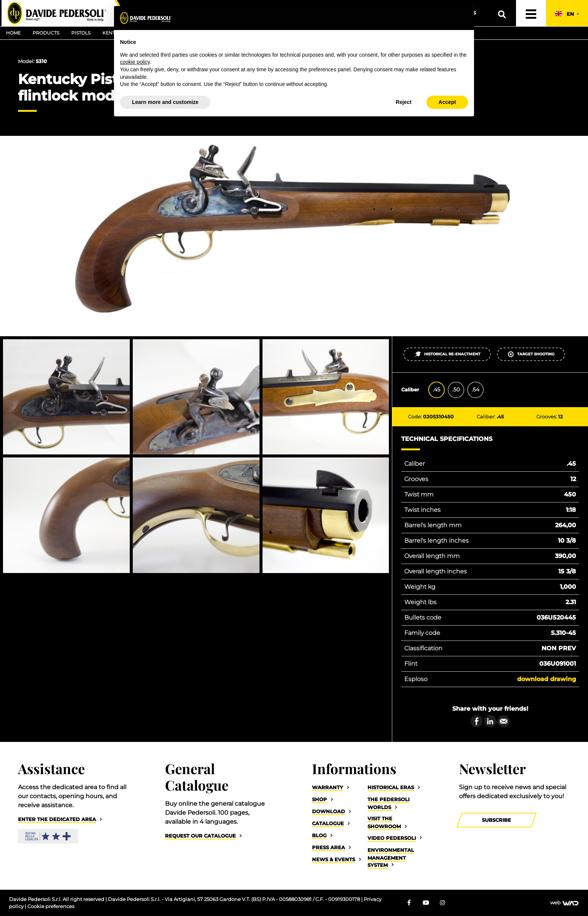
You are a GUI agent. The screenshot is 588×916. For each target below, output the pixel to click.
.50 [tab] (456, 390)
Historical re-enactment (447, 354)
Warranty (328, 787)
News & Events (334, 860)
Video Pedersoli (392, 838)
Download (328, 811)
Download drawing (547, 679)
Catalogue (328, 823)
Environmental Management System (391, 858)
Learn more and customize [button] (165, 102)
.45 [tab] (436, 390)
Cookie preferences (51, 906)
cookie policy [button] (135, 62)
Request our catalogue (200, 836)
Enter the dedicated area (57, 819)
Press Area (328, 848)
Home (13, 33)
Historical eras (391, 787)
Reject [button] (403, 102)
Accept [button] (447, 102)
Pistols (81, 33)
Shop (319, 799)
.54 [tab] (475, 390)
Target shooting (531, 354)
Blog (319, 836)
